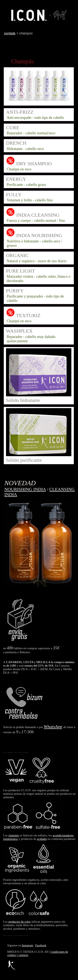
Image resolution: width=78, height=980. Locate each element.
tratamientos (10, 839)
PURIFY (15, 291)
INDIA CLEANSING (38, 215)
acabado (42, 839)
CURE (13, 128)
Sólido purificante (39, 457)
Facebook (41, 945)
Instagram (27, 945)
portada (10, 33)
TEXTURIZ (28, 315)
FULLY (14, 195)
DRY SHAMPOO (34, 164)
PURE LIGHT (20, 271)
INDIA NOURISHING (39, 235)
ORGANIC (17, 255)
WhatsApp (53, 727)
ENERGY (16, 179)
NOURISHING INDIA (25, 489)
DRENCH (16, 143)
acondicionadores (63, 835)
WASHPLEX (19, 331)
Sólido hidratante (39, 397)
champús (14, 835)
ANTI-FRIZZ (20, 112)
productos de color (19, 922)
